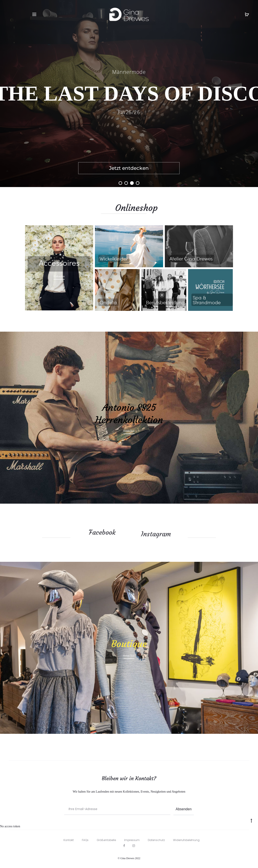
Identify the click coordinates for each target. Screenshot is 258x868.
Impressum (132, 840)
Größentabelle (106, 840)
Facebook (102, 528)
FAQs (85, 840)
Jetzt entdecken (129, 168)
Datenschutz (156, 840)
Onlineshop (175, 208)
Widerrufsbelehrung (186, 840)
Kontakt (69, 840)
